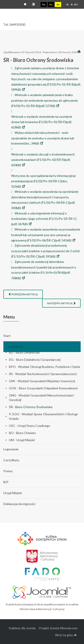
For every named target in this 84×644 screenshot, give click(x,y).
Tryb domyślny (25, 4)
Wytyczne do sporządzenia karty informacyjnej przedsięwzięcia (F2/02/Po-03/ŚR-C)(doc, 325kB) (43, 181)
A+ (76, 4)
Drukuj (79, 51)
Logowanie (11, 449)
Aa (44, 4)
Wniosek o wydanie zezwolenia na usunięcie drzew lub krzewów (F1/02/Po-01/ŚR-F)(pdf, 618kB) (42, 122)
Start (7, 336)
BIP (6, 482)
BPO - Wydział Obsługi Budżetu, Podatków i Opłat (45, 367)
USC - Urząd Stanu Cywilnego (30, 426)
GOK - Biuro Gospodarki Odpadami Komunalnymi (43, 388)
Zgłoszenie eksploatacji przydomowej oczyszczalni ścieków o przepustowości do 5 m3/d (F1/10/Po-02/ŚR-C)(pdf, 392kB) (45, 251)
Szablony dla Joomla (22, 628)
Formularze (15, 347)
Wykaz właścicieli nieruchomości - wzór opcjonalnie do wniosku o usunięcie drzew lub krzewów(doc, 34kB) (43, 138)
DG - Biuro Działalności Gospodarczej (35, 360)
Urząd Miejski (13, 493)
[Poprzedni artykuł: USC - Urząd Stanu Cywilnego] (23, 294)
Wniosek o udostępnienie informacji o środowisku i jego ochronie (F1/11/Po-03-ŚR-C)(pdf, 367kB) (44, 219)
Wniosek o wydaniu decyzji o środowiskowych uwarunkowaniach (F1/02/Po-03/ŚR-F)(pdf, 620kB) (43, 160)
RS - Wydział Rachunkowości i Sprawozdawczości (43, 374)
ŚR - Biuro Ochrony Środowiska (31, 407)
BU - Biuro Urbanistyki (24, 352)
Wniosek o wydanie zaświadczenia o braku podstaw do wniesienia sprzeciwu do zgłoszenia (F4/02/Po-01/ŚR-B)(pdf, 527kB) (44, 100)
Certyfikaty (11, 460)
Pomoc (8, 471)
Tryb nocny (33, 4)
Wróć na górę (66, 635)
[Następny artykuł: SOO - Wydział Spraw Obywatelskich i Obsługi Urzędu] (61, 303)
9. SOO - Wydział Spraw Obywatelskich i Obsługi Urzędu (43, 416)
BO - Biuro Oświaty (22, 433)
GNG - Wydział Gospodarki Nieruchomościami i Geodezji (41, 398)
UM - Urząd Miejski (22, 440)
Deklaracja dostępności (19, 504)
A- (68, 4)
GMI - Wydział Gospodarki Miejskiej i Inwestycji (42, 381)
